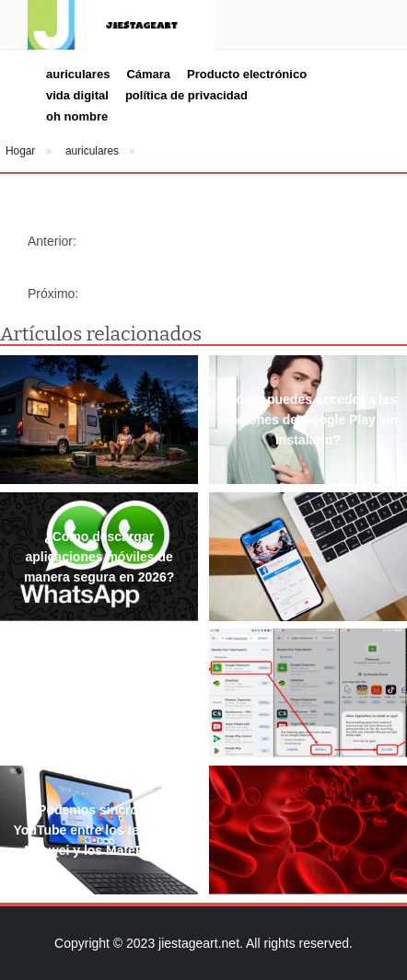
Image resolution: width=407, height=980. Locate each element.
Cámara (148, 74)
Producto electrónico (247, 74)
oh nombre (77, 116)
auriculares (78, 74)
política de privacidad (186, 95)
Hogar (20, 151)
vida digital (77, 95)
